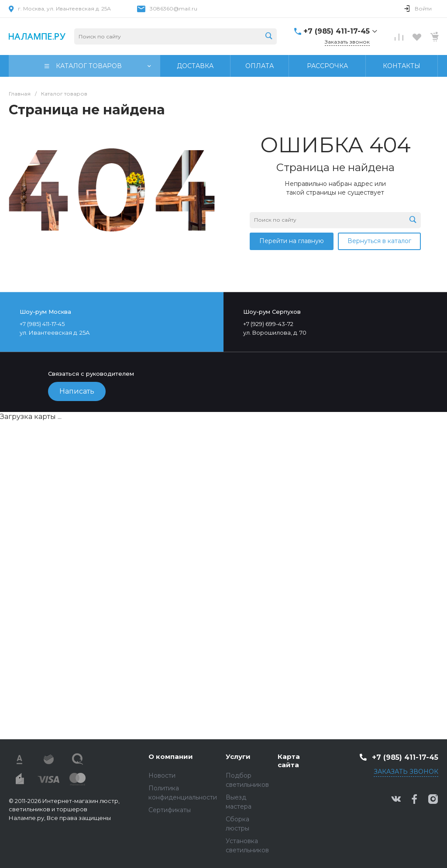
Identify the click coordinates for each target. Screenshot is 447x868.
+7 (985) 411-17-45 (337, 31)
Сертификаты (170, 810)
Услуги (238, 756)
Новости (162, 775)
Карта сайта (289, 761)
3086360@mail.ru (174, 9)
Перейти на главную (292, 241)
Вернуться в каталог (379, 241)
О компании (171, 756)
